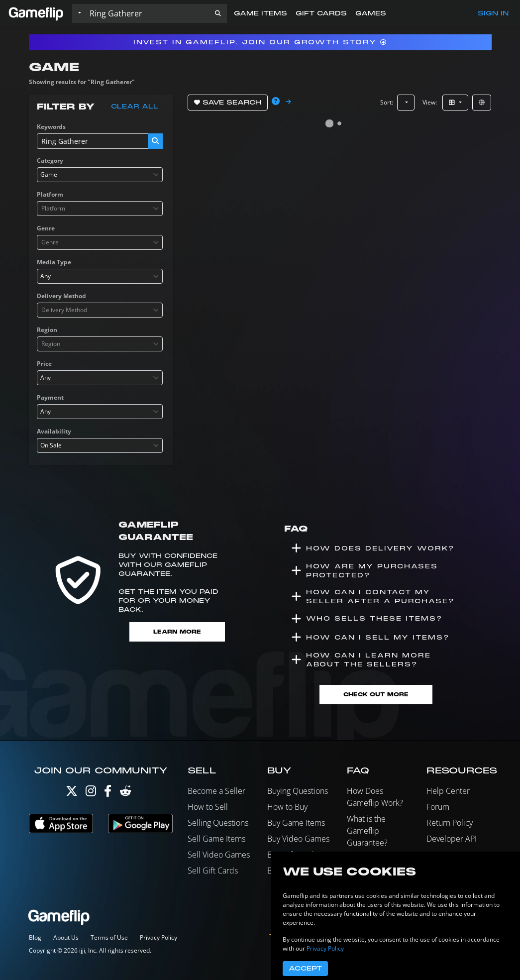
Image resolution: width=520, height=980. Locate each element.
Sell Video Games (219, 855)
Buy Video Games (298, 839)
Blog (35, 937)
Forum (438, 807)
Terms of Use (109, 937)
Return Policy (450, 823)
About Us (66, 937)
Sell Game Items (216, 839)
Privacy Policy (158, 937)
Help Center (448, 791)
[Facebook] (108, 793)
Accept (305, 969)
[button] (218, 13)
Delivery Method (61, 296)
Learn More (177, 632)
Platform (50, 194)
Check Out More (376, 695)
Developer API (452, 839)
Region (47, 330)
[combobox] (100, 175)
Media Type (54, 262)
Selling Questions (218, 823)
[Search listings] (147, 13)
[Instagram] (91, 793)
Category (50, 161)
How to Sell (208, 807)
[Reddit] (125, 793)
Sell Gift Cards (213, 871)
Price (44, 364)
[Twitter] (72, 793)
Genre (46, 228)
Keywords (51, 127)
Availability (54, 431)
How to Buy (287, 807)
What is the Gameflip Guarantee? (367, 831)
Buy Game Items (296, 823)
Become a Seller (216, 791)
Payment (50, 397)
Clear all (135, 107)
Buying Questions (298, 791)
